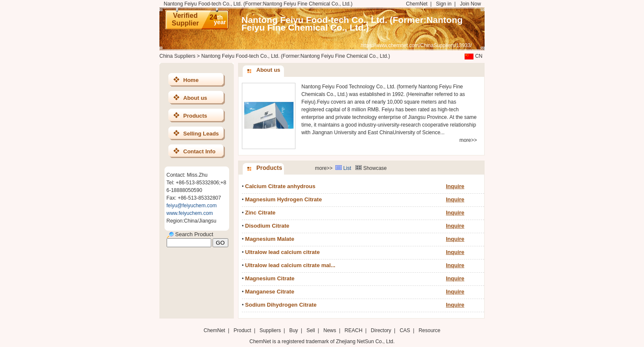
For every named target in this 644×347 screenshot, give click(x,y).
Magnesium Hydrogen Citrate (284, 199)
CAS (405, 330)
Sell (311, 330)
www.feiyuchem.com (190, 213)
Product (243, 330)
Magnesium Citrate (270, 278)
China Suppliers (177, 56)
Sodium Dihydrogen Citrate (281, 305)
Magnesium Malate (270, 239)
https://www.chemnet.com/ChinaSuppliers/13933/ (416, 45)
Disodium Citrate (267, 226)
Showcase (375, 168)
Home (191, 80)
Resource (430, 330)
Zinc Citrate (261, 213)
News (330, 330)
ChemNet (417, 4)
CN (473, 56)
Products (195, 116)
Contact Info (199, 151)
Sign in (444, 4)
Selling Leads (201, 134)
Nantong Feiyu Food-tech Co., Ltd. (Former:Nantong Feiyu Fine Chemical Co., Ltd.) (352, 24)
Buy (294, 330)
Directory (381, 330)
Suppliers (270, 330)
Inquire (455, 186)
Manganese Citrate (270, 292)
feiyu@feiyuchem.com (192, 206)
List (347, 168)
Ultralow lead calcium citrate (283, 252)
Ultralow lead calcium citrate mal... (290, 265)
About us (195, 98)
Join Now (470, 4)
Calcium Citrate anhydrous (280, 186)
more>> (468, 140)
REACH (354, 330)
